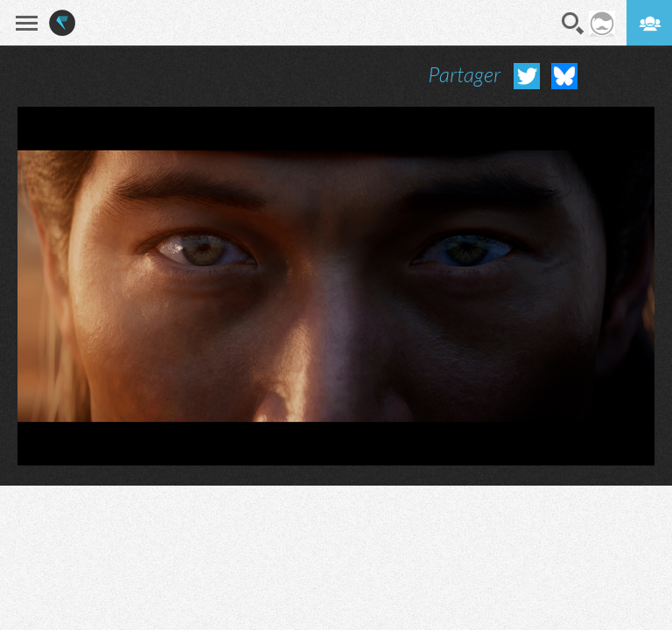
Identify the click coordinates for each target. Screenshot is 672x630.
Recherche (573, 24)
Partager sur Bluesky (564, 76)
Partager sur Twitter (527, 76)
